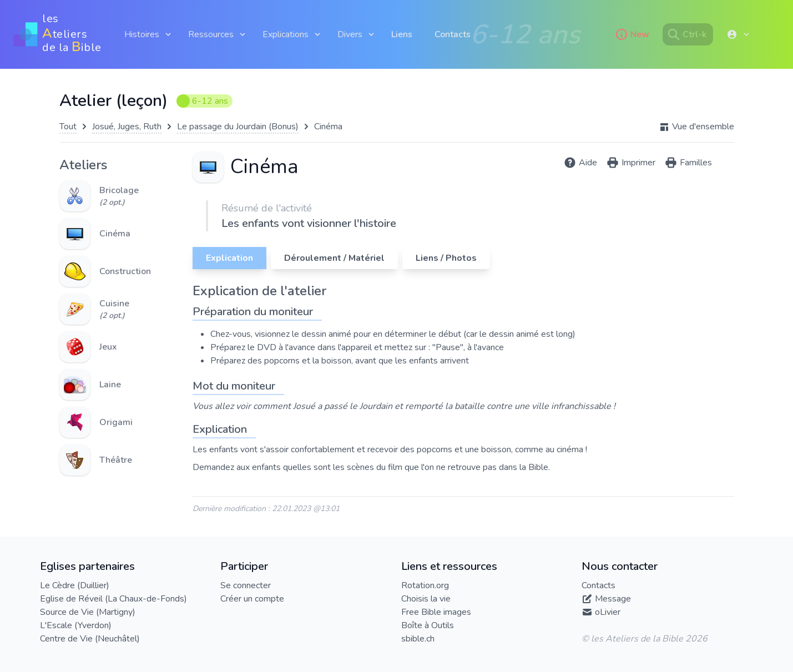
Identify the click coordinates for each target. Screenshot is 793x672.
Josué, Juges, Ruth (127, 127)
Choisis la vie (426, 599)
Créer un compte (252, 599)
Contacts (453, 34)
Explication (229, 258)
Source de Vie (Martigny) (88, 612)
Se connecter (246, 585)
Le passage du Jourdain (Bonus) (238, 127)
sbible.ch (418, 639)
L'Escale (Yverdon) (76, 625)
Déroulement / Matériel (334, 258)
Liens (402, 34)
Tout (68, 127)
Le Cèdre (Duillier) (75, 585)
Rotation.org (425, 585)
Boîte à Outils (428, 625)
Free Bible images (436, 612)
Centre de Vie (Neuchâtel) (90, 639)
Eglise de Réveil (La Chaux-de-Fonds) (113, 599)
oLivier (608, 612)
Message (613, 599)
